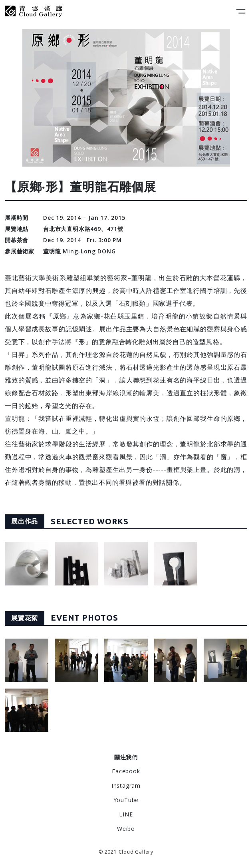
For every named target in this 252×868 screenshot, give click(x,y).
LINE (126, 814)
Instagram (126, 785)
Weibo (126, 829)
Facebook (126, 771)
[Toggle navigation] (241, 11)
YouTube (126, 800)
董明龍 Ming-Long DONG (79, 251)
